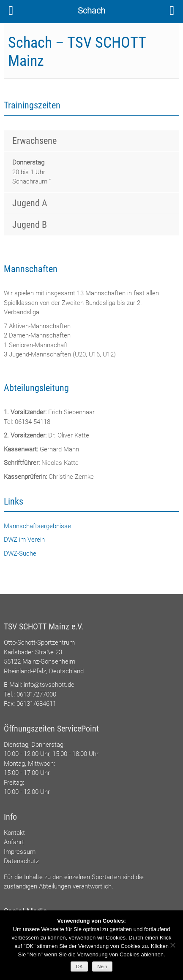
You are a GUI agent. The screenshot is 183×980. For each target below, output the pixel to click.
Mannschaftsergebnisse (37, 526)
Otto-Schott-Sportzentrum (39, 643)
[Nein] (172, 945)
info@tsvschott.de (49, 685)
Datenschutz (21, 861)
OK (79, 967)
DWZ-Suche (20, 553)
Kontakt (14, 833)
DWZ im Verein (24, 540)
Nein (102, 967)
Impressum (20, 852)
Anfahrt (14, 842)
